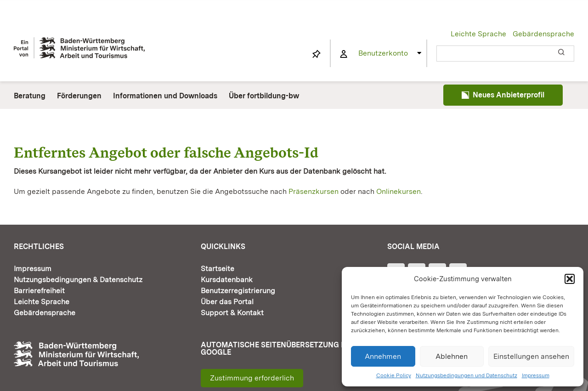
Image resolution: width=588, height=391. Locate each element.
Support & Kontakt (232, 313)
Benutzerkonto (383, 53)
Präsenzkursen (314, 191)
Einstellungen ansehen (531, 356)
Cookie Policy (394, 375)
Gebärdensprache (543, 34)
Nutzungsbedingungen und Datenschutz (466, 375)
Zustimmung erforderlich (252, 378)
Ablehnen (452, 356)
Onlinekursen (399, 191)
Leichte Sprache (478, 34)
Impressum (536, 375)
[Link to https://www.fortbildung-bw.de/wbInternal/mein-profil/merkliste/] (317, 54)
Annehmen (383, 356)
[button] (570, 279)
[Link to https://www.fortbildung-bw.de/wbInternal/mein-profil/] (344, 54)
